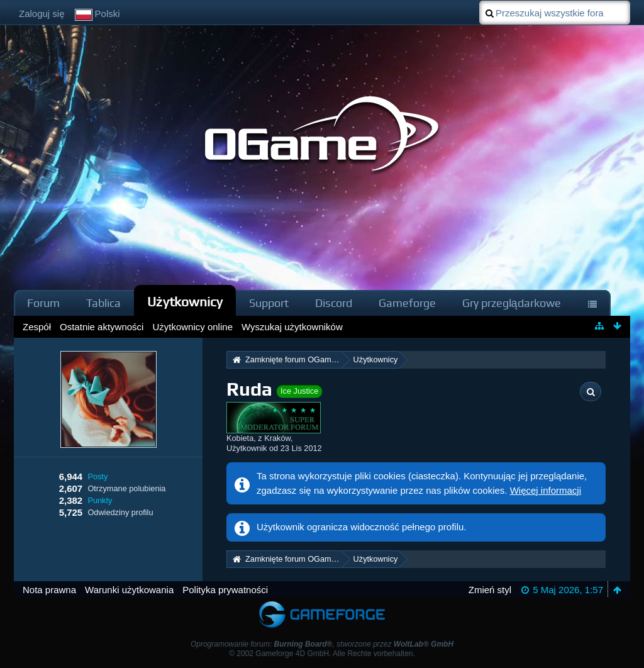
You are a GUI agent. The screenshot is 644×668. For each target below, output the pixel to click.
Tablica (103, 303)
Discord (334, 303)
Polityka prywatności (225, 590)
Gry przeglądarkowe (512, 303)
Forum (43, 303)
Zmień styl (490, 590)
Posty (97, 476)
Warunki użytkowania (129, 590)
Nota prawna (49, 590)
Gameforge (407, 303)
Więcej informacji (546, 490)
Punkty (100, 500)
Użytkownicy (185, 302)
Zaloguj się (42, 14)
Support (269, 303)
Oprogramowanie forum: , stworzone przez (322, 644)
